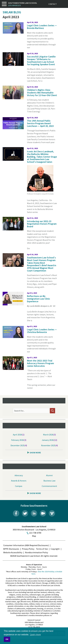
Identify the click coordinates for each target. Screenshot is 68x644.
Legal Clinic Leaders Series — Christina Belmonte (42, 331)
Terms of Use (42, 549)
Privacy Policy (28, 549)
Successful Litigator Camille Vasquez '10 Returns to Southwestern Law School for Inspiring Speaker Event (41, 60)
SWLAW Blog (12, 12)
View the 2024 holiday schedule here (47, 573)
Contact (53, 4)
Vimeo (52, 513)
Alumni (49, 475)
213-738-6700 (35, 533)
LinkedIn (34, 513)
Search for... (19, 411)
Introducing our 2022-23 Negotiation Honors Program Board (42, 224)
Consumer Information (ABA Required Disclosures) (26, 545)
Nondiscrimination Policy (37, 552)
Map (34, 536)
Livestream (43, 513)
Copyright (55, 549)
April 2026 (17, 435)
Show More (35, 453)
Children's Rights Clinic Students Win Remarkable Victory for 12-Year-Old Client (42, 93)
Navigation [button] (4, 4)
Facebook (16, 513)
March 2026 (48, 435)
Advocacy (19, 475)
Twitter (25, 513)
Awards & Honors (19, 481)
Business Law (49, 481)
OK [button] (7, 639)
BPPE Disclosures (11, 549)
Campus (19, 486)
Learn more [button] (35, 635)
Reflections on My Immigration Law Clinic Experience (39, 299)
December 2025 (17, 445)
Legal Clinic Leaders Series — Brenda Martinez (42, 27)
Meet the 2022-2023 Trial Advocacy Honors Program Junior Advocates (40, 363)
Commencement (49, 486)
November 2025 (48, 445)
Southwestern (23, 4)
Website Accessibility (13, 552)
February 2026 (17, 440)
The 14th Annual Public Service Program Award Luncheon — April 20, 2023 (40, 123)
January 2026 (48, 440)
